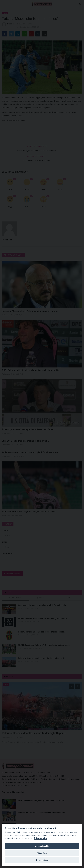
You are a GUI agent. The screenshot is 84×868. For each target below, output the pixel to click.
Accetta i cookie (42, 846)
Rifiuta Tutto (42, 853)
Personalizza (42, 860)
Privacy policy (40, 838)
